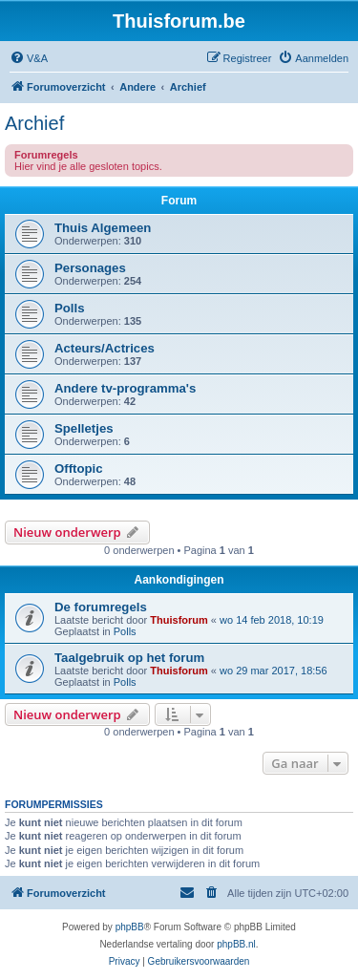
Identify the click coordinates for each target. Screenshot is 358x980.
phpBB (130, 927)
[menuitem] (29, 58)
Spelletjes (84, 428)
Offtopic (79, 469)
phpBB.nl (236, 944)
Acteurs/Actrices (105, 348)
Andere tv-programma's (125, 388)
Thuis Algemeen (103, 228)
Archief (34, 123)
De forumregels (101, 607)
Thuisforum (179, 620)
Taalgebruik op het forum (129, 658)
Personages (90, 268)
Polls (70, 308)
